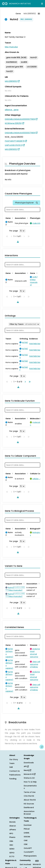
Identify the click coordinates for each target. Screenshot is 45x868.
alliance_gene (12, 110)
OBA (11, 841)
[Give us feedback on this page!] (42, 747)
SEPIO (12, 853)
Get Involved (25, 864)
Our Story (14, 759)
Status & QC (29, 778)
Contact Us (15, 771)
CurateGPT (29, 852)
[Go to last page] (29, 382)
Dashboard (29, 807)
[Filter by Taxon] (24, 324)
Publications (15, 775)
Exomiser (28, 825)
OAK (26, 840)
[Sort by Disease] (39, 645)
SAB (11, 767)
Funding (13, 779)
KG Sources (29, 804)
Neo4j (27, 770)
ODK (26, 844)
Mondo (12, 822)
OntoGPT (28, 848)
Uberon (13, 826)
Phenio (12, 837)
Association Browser (29, 813)
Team (12, 763)
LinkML (27, 833)
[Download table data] (17, 242)
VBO (11, 845)
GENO (12, 849)
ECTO (12, 856)
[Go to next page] (25, 382)
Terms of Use (30, 792)
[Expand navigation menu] (42, 4)
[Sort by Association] (27, 218)
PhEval (27, 829)
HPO (11, 833)
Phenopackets (30, 856)
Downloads (29, 763)
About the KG (30, 800)
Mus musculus (11, 47)
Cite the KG (29, 796)
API (26, 766)
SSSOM (27, 837)
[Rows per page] (22, 231)
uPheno (13, 830)
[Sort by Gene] (12, 218)
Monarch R (30, 774)
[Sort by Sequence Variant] (24, 583)
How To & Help (30, 782)
